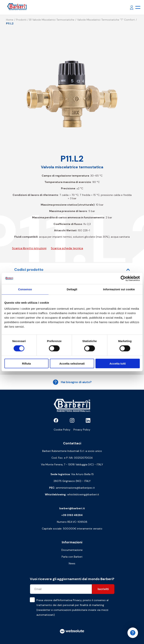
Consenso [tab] (25, 289)
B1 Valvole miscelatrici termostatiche (52, 20)
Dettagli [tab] (72, 289)
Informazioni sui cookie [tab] (119, 289)
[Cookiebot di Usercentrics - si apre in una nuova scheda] (123, 279)
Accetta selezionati (72, 363)
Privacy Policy (82, 430)
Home (10, 20)
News (72, 563)
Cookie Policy (62, 430)
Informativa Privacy (70, 600)
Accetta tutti (118, 363)
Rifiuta (26, 363)
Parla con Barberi (72, 557)
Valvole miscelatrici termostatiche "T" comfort (106, 20)
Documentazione (72, 550)
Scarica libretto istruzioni (29, 248)
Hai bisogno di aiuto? (72, 382)
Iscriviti (103, 589)
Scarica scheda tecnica (67, 248)
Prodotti (21, 20)
